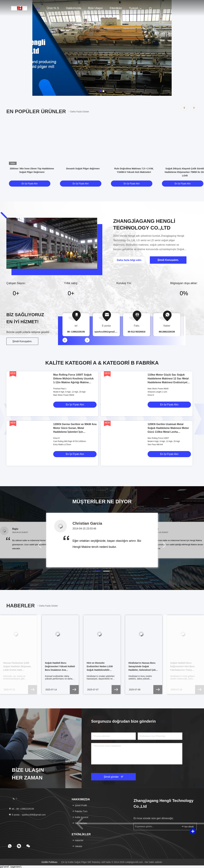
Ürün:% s (53, 8)
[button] (184, 108)
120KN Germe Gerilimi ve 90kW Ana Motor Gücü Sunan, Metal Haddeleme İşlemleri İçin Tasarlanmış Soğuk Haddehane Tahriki (75, 432)
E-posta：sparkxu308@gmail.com (27, 815)
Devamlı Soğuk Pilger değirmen (83, 169)
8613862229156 (167, 332)
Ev (38, 8)
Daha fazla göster (78, 111)
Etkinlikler (116, 8)
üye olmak (187, 826)
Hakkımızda (74, 8)
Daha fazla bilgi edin (129, 260)
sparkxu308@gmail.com (107, 332)
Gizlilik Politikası (49, 862)
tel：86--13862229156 (21, 809)
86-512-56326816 (137, 332)
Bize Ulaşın (95, 8)
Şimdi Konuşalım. (22, 341)
